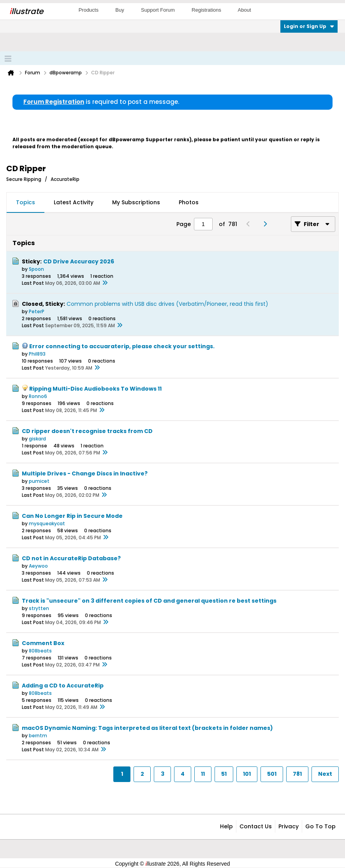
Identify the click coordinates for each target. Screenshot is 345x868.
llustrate (26, 11)
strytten (39, 608)
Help (226, 826)
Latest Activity (74, 202)
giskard (37, 439)
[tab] (26, 203)
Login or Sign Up (309, 26)
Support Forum (158, 10)
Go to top (320, 826)
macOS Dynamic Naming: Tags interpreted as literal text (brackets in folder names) (147, 728)
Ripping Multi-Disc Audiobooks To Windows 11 (95, 389)
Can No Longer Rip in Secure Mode (72, 516)
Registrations (206, 10)
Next (325, 774)
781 (297, 774)
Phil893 (37, 354)
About (245, 10)
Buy (120, 10)
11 (203, 774)
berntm (38, 736)
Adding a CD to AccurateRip (63, 686)
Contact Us (256, 826)
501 (272, 774)
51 (224, 774)
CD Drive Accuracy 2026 (79, 261)
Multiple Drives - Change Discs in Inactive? (85, 473)
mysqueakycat (47, 523)
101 (247, 774)
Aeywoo (38, 566)
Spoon (36, 269)
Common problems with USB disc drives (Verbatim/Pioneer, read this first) (167, 304)
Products (89, 10)
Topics (26, 202)
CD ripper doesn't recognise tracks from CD (87, 431)
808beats (40, 651)
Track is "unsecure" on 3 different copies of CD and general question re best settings (149, 601)
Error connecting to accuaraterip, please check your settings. (122, 346)
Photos (189, 202)
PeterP (37, 311)
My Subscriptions (136, 202)
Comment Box (43, 643)
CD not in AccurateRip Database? (71, 558)
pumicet (39, 481)
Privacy (289, 826)
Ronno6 (38, 396)
